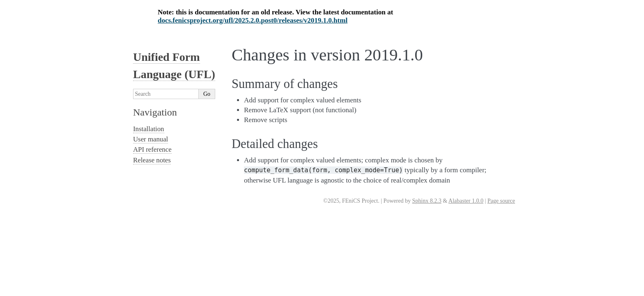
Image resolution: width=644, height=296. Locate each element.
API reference (152, 149)
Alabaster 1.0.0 (466, 201)
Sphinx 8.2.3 (427, 201)
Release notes (152, 160)
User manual (151, 139)
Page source (501, 201)
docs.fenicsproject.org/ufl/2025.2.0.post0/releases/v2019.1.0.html (253, 20)
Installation (149, 129)
